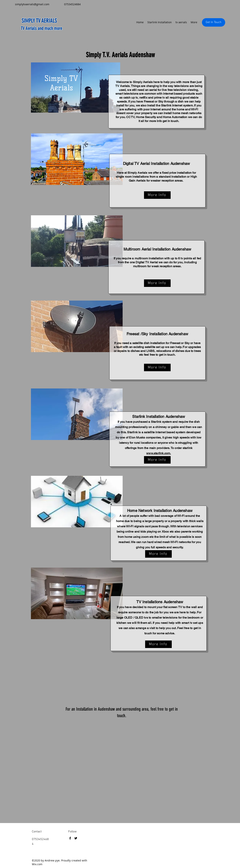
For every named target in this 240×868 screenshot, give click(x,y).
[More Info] (157, 195)
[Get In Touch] (214, 22)
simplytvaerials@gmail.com (32, 4)
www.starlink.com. (159, 453)
